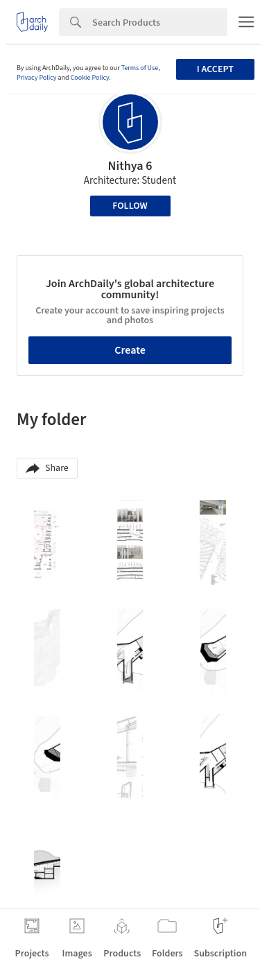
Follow (130, 206)
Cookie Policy (90, 78)
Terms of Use (140, 68)
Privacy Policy (37, 78)
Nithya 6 (130, 166)
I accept (215, 69)
